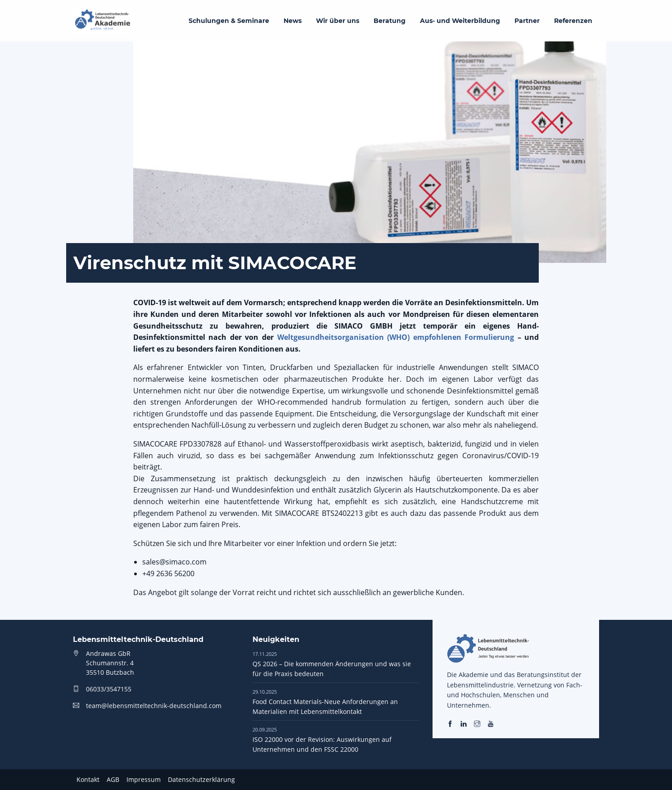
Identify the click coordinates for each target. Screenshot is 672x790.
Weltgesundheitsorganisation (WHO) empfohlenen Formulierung (396, 337)
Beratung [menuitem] (390, 21)
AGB (113, 779)
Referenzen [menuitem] (573, 21)
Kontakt (88, 779)
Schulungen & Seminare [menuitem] (229, 21)
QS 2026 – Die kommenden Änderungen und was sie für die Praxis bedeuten (332, 664)
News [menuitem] (293, 21)
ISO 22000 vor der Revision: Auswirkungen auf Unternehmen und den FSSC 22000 (322, 740)
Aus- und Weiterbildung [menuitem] (460, 21)
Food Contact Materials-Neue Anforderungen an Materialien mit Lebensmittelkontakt (325, 702)
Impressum (144, 779)
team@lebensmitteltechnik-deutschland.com (154, 706)
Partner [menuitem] (527, 21)
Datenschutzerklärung (201, 779)
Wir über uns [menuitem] (338, 21)
